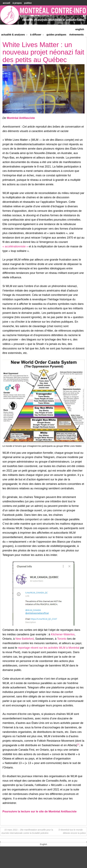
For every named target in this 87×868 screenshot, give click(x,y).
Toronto (62, 639)
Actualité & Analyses (14, 35)
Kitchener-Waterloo (63, 634)
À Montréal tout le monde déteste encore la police (72, 831)
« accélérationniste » (15, 246)
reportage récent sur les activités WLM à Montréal (49, 648)
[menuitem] (80, 29)
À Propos (17, 3)
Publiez (28, 3)
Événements (77, 35)
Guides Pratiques (56, 35)
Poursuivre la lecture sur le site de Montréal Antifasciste (40, 811)
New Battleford (25, 639)
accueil (6, 3)
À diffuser (37, 35)
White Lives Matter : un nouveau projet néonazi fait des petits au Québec (43, 52)
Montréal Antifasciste (21, 118)
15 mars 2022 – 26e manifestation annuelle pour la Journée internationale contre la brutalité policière (27, 831)
